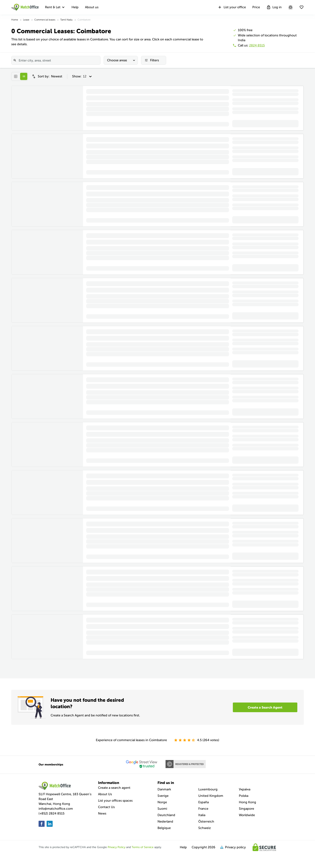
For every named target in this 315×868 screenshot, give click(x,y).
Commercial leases (45, 20)
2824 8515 (257, 45)
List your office (232, 7)
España (204, 802)
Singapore (246, 809)
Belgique (164, 828)
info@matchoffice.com (56, 809)
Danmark (164, 789)
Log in (274, 7)
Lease (26, 20)
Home (15, 20)
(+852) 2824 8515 (52, 813)
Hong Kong (247, 802)
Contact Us (106, 807)
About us (92, 7)
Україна (245, 789)
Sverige (163, 796)
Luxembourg (208, 789)
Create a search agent (114, 788)
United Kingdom (211, 796)
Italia (202, 815)
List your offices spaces (115, 801)
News (102, 813)
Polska (244, 796)
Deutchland (166, 815)
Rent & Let (53, 7)
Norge (162, 802)
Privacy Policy (117, 847)
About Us (105, 794)
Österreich (206, 821)
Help (75, 7)
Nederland (165, 821)
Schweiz (205, 828)
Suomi (162, 809)
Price (256, 7)
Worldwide (247, 815)
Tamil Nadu (66, 20)
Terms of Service (143, 847)
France (203, 809)
